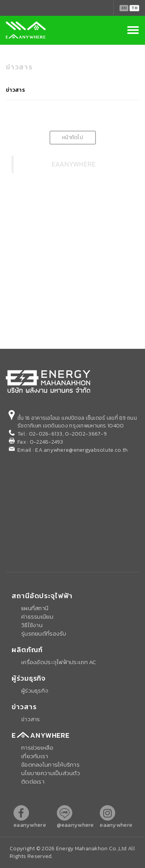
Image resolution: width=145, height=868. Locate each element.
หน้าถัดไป (72, 137)
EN (124, 8)
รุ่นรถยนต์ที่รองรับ (44, 633)
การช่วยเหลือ (37, 748)
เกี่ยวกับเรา (35, 756)
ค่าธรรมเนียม (37, 617)
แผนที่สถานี (35, 608)
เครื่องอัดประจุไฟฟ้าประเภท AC (59, 662)
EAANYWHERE (74, 164)
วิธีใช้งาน (32, 625)
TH (134, 8)
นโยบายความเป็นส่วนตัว (51, 773)
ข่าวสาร (15, 90)
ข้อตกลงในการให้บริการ (50, 765)
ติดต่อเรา (33, 781)
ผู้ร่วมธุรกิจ (35, 691)
